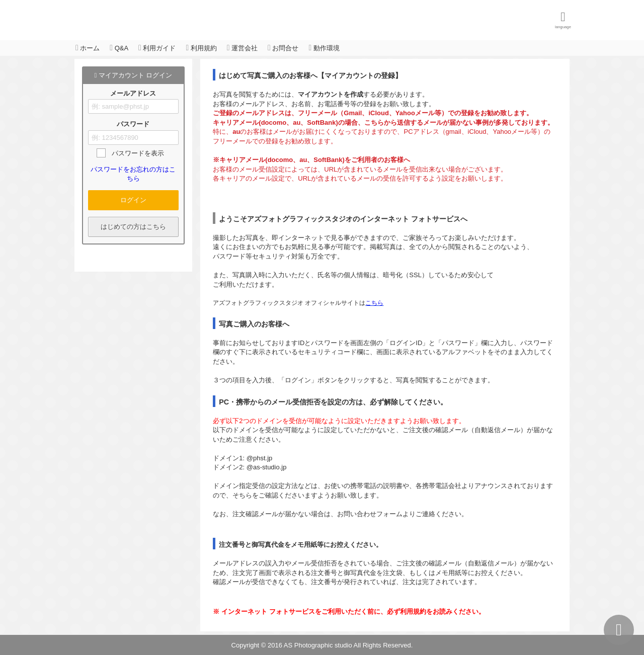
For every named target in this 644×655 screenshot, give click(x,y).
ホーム (88, 48)
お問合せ (283, 48)
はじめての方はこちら (133, 227)
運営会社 (242, 48)
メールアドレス (133, 93)
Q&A (119, 48)
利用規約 (201, 48)
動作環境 (324, 48)
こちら (374, 303)
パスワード (133, 125)
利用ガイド (157, 48)
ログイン (133, 200)
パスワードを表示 (138, 153)
